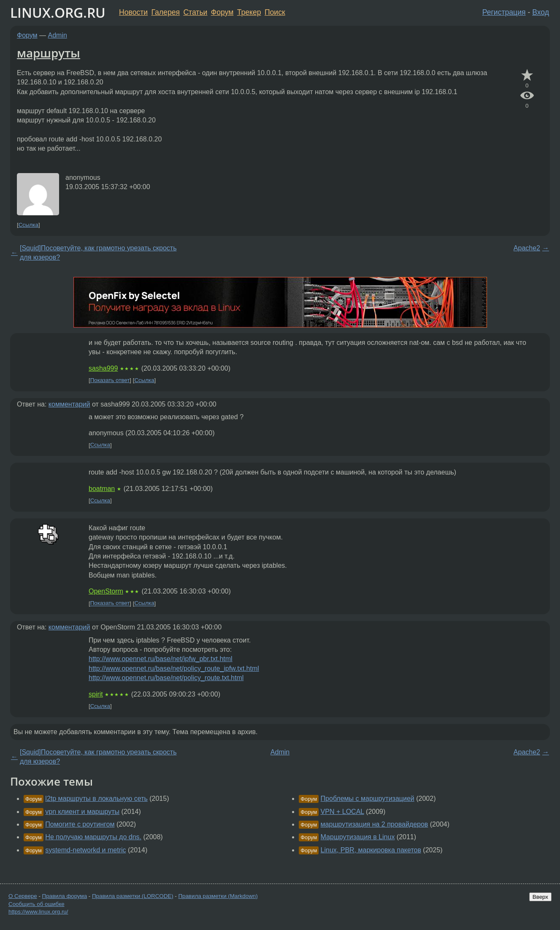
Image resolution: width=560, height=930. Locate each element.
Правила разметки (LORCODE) (133, 896)
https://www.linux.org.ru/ (38, 912)
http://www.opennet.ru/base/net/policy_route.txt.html (166, 678)
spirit (96, 694)
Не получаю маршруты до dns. (93, 837)
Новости (133, 12)
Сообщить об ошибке (37, 904)
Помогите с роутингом (80, 824)
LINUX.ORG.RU (58, 12)
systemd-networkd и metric (85, 850)
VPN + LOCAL (342, 812)
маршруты (49, 53)
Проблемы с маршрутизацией (368, 798)
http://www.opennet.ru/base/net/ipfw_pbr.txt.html (161, 659)
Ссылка (28, 225)
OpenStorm (106, 591)
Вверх (540, 897)
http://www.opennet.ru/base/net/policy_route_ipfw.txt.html (174, 668)
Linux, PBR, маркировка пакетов (371, 850)
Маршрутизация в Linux (358, 837)
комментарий (69, 404)
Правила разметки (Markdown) (218, 896)
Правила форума (65, 896)
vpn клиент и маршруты (82, 812)
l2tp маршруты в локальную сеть (96, 798)
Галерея (166, 12)
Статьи (195, 12)
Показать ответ (110, 380)
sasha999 (103, 368)
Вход (541, 12)
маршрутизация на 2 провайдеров (375, 824)
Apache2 (527, 248)
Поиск (275, 12)
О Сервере (23, 896)
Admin (58, 35)
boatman (102, 489)
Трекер (249, 12)
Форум (222, 12)
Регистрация (504, 12)
